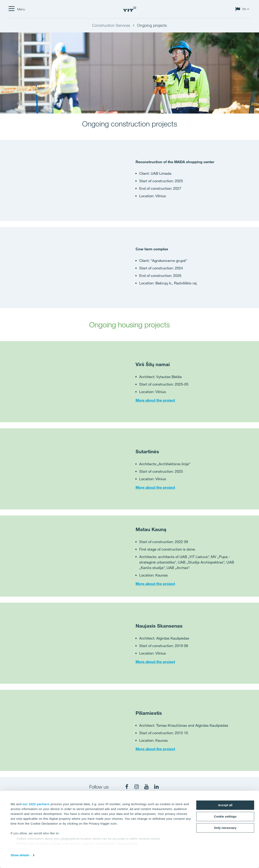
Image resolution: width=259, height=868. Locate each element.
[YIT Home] (129, 9)
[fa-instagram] (137, 787)
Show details (20, 855)
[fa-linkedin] (156, 787)
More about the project (155, 400)
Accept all (225, 805)
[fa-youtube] (146, 787)
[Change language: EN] (243, 9)
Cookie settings (225, 816)
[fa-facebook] (127, 787)
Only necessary (225, 828)
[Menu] (17, 9)
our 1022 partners (36, 804)
